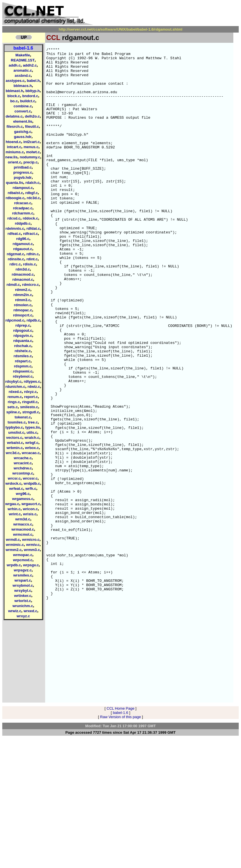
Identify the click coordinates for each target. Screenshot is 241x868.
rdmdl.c (13, 285)
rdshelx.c (23, 351)
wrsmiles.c (23, 575)
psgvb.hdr (23, 177)
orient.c (15, 162)
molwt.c (33, 152)
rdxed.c (15, 392)
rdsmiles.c (23, 356)
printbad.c (23, 167)
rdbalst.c (15, 193)
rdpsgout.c (23, 330)
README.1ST (23, 60)
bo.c (14, 101)
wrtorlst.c (23, 601)
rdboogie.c (15, 198)
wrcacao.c (31, 453)
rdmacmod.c (23, 274)
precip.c (31, 162)
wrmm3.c (32, 550)
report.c (31, 397)
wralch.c (32, 438)
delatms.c (14, 116)
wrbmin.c (15, 448)
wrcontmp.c (23, 473)
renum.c (15, 397)
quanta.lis (15, 183)
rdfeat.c (14, 234)
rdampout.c (23, 188)
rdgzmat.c (15, 254)
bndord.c (30, 96)
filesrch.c (15, 126)
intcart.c (14, 147)
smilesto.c (29, 407)
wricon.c (30, 509)
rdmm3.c (23, 300)
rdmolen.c (23, 305)
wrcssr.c (30, 478)
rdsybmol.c (23, 376)
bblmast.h (14, 91)
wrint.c (15, 514)
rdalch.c (32, 183)
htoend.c (13, 142)
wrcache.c (23, 458)
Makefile (23, 55)
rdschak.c (23, 346)
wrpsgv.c (31, 565)
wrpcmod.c (23, 560)
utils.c (32, 432)
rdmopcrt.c (23, 315)
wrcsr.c (14, 478)
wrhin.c (14, 509)
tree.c (33, 422)
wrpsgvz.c (23, 570)
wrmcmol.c (23, 534)
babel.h (33, 81)
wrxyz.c (23, 616)
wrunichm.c (23, 606)
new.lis (11, 157)
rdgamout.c (23, 244)
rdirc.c (15, 264)
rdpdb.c (33, 320)
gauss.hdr (23, 137)
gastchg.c (23, 132)
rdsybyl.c (13, 381)
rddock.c (30, 218)
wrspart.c (23, 580)
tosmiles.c (17, 422)
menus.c (31, 147)
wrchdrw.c (23, 468)
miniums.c (15, 152)
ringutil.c (30, 402)
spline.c (13, 412)
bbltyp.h (33, 91)
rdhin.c (33, 254)
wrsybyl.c (23, 591)
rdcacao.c (23, 203)
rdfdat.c (33, 228)
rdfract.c (30, 234)
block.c (14, 96)
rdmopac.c (23, 310)
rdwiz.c (34, 387)
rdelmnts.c (15, 228)
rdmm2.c (23, 290)
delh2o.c (33, 116)
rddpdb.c (23, 223)
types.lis (33, 427)
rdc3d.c (33, 198)
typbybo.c (14, 427)
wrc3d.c (12, 453)
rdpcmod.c (15, 320)
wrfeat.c (16, 489)
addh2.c (30, 65)
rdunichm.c (15, 387)
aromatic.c (23, 70)
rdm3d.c (23, 269)
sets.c (13, 407)
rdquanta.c (23, 341)
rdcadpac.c (23, 208)
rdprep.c (23, 325)
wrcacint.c (23, 463)
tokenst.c (23, 417)
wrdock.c (13, 483)
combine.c (23, 106)
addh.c (14, 65)
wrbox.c (32, 448)
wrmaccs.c (23, 524)
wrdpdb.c (32, 483)
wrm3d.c (23, 519)
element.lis (23, 121)
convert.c (23, 111)
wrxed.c (30, 611)
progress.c (23, 172)
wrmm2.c (14, 550)
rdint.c (32, 259)
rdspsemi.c (23, 371)
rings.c (14, 402)
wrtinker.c (23, 596)
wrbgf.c (32, 443)
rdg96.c (23, 239)
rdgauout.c (23, 249)
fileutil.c (32, 126)
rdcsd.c (14, 218)
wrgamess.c (23, 499)
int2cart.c (32, 142)
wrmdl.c (13, 540)
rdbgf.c (32, 193)
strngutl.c (31, 412)
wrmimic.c (15, 545)
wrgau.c (12, 504)
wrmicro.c (31, 540)
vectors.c (14, 438)
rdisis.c (30, 264)
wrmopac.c (23, 555)
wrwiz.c (15, 611)
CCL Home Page (121, 838)
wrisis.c (30, 514)
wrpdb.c (14, 565)
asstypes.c (15, 81)
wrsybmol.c (23, 585)
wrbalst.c (15, 443)
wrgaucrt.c (31, 504)
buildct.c (28, 101)
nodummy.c (30, 157)
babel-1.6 (23, 48)
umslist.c (16, 432)
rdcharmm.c (23, 213)
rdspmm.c (23, 366)
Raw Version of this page (121, 847)
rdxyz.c (31, 392)
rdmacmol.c (23, 279)
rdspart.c (23, 361)
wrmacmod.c (23, 529)
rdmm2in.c (23, 295)
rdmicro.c (31, 285)
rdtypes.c (32, 381)
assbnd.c (23, 75)
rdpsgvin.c (23, 336)
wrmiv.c (33, 545)
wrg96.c (23, 494)
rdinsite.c (16, 259)
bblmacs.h (23, 86)
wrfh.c (31, 489)
